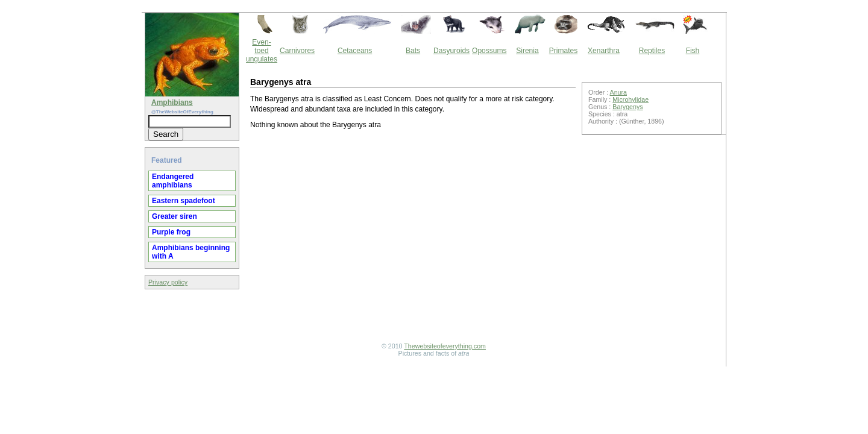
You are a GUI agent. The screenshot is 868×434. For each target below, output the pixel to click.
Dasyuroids (451, 51)
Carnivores (297, 51)
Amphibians (172, 102)
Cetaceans (355, 51)
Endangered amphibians (173, 181)
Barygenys (627, 107)
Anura (618, 92)
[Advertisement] (413, 237)
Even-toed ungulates (262, 51)
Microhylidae (631, 99)
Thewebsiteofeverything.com (445, 346)
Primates (563, 51)
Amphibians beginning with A (191, 252)
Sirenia (527, 51)
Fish (693, 51)
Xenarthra (604, 51)
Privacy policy (168, 282)
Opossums (489, 51)
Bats (413, 51)
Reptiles (652, 51)
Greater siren (175, 216)
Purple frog (171, 232)
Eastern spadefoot (184, 201)
